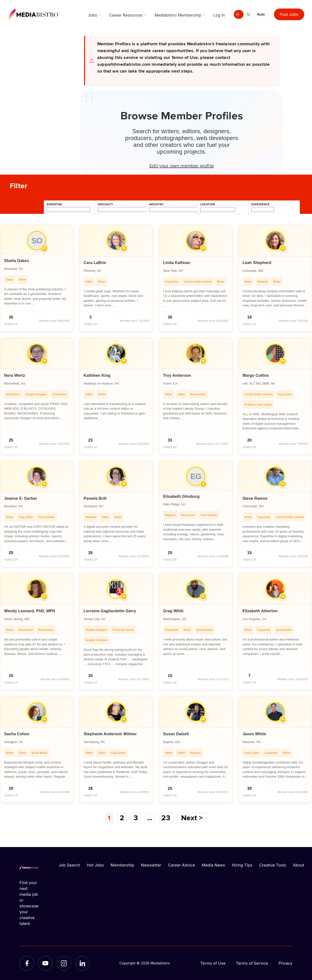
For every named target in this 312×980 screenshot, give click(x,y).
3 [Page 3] (136, 818)
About (299, 865)
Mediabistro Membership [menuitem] (178, 15)
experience (260, 204)
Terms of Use (213, 963)
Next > (193, 818)
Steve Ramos (255, 498)
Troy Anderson (177, 375)
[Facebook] (27, 963)
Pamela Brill (95, 498)
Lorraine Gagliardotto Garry (110, 611)
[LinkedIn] (82, 963)
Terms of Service (252, 963)
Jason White (254, 734)
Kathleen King (97, 375)
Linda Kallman (177, 263)
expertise (54, 204)
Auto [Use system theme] (261, 14)
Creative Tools (273, 865)
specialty (105, 204)
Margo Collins (256, 375)
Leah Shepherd (257, 263)
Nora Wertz (15, 375)
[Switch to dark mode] (249, 14)
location (208, 204)
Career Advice (182, 865)
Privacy (286, 963)
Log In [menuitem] (219, 15)
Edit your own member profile (182, 165)
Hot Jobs (95, 865)
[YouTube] (45, 963)
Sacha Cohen (17, 734)
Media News (213, 865)
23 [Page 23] (167, 818)
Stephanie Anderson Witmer (110, 734)
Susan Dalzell (176, 734)
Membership (122, 865)
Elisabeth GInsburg (181, 496)
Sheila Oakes (17, 261)
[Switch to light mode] (239, 14)
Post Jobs (289, 14)
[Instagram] (64, 963)
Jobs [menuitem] (92, 15)
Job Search (69, 865)
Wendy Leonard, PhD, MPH (30, 611)
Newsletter (151, 865)
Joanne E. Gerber (21, 498)
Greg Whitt (173, 611)
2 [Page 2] (122, 818)
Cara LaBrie (95, 263)
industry (156, 204)
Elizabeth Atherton (260, 611)
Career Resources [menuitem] (126, 15)
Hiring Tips (242, 865)
